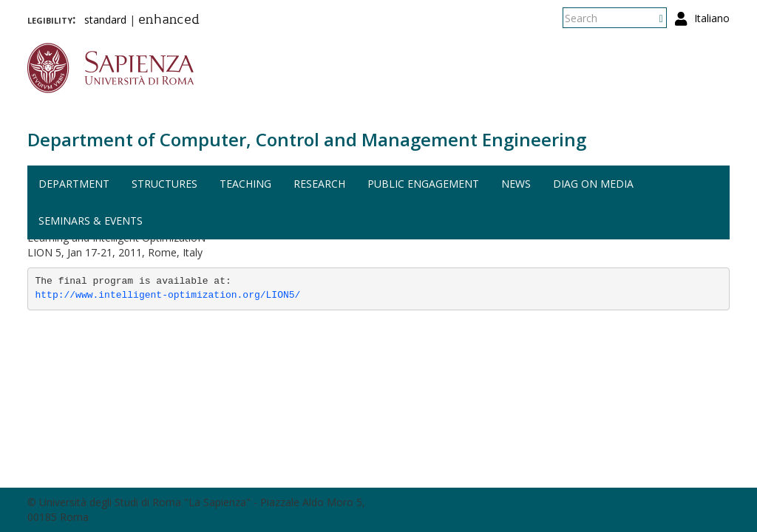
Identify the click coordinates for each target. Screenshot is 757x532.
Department (74, 184)
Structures (164, 184)
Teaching (245, 184)
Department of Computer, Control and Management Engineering (307, 139)
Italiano (712, 18)
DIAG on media (593, 184)
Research (319, 184)
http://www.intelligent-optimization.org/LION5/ (168, 295)
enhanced (169, 21)
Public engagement (423, 184)
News (516, 184)
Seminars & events (91, 221)
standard (105, 20)
